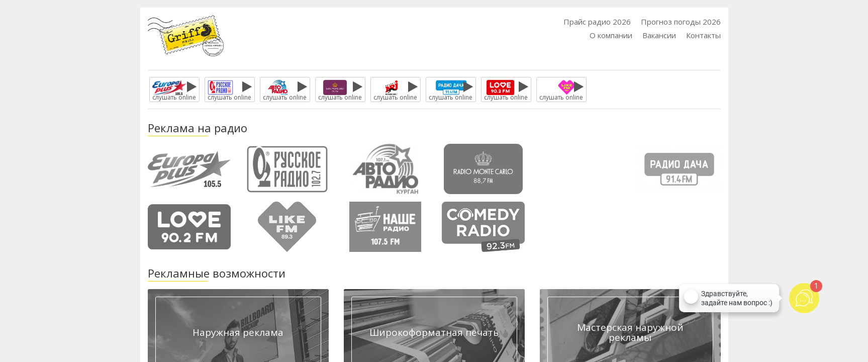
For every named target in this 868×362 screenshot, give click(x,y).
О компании (611, 35)
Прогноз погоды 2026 (681, 22)
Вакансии (659, 35)
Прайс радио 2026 (597, 22)
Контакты (703, 35)
